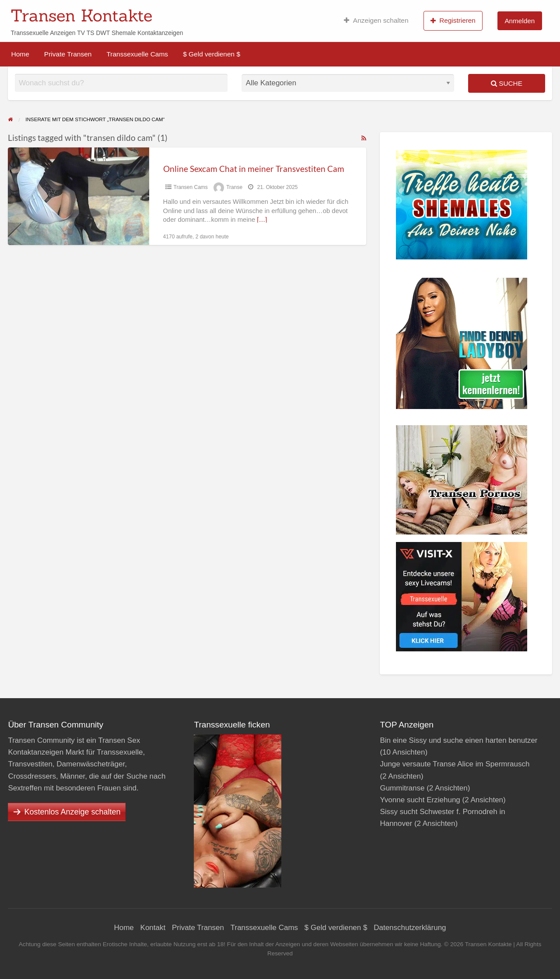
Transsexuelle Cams (137, 54)
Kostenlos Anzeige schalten (72, 812)
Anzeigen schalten (376, 21)
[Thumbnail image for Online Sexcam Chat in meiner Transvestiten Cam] (78, 196)
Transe (234, 187)
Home (20, 54)
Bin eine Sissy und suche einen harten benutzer (458, 740)
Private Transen (68, 54)
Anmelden (520, 21)
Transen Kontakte (81, 15)
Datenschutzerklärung (410, 928)
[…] (262, 220)
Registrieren (453, 21)
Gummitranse (402, 788)
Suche (507, 83)
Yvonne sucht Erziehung (420, 800)
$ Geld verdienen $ (212, 54)
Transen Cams (191, 187)
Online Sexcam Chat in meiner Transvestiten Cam (254, 169)
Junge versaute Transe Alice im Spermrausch (455, 764)
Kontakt (153, 928)
